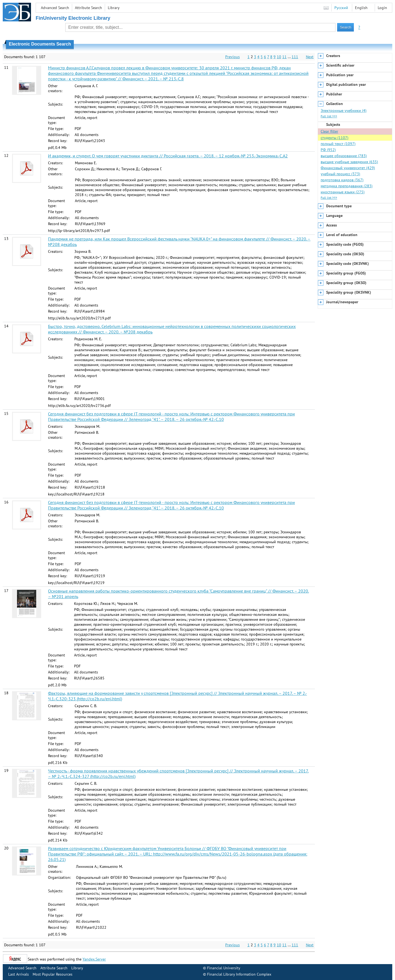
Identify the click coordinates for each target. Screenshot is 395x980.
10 (279, 57)
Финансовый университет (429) (348, 168)
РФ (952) (328, 150)
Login (382, 8)
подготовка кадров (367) (342, 180)
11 (284, 57)
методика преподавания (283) (347, 186)
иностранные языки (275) (343, 192)
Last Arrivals (19, 974)
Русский (341, 8)
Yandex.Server (94, 959)
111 (295, 57)
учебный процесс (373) (340, 174)
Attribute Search (88, 8)
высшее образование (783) (344, 156)
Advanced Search (55, 8)
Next (310, 57)
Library (114, 8)
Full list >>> (329, 116)
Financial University (224, 968)
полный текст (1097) (338, 144)
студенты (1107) (335, 138)
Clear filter (329, 131)
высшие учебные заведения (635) (349, 162)
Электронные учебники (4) (344, 111)
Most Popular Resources (53, 974)
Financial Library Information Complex (239, 974)
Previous (232, 57)
